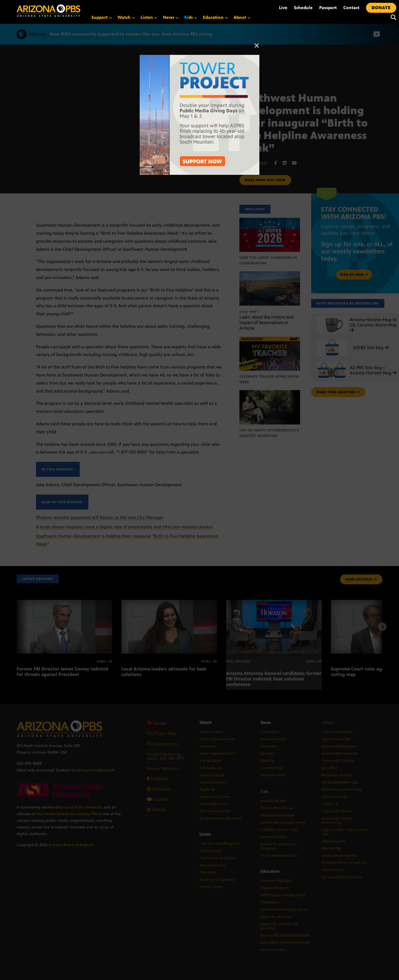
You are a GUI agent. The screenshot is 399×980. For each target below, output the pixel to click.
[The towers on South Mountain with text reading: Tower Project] (199, 58)
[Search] (392, 17)
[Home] (48, 11)
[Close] (257, 48)
